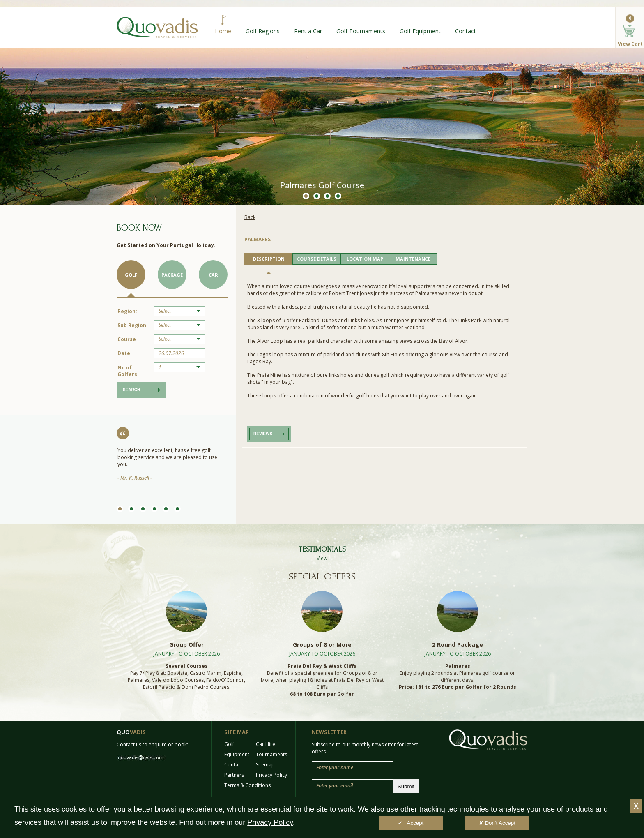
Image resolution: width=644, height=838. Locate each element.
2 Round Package (458, 645)
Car (213, 275)
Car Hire (266, 744)
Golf (131, 275)
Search (131, 390)
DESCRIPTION (269, 259)
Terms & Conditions (247, 785)
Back (250, 217)
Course (127, 339)
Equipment (237, 754)
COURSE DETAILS (317, 259)
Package (172, 275)
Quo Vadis (157, 28)
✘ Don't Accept (497, 823)
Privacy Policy (271, 775)
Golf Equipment (420, 31)
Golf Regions (263, 31)
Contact (466, 31)
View (322, 558)
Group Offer (186, 645)
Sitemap (265, 765)
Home (223, 31)
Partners (234, 775)
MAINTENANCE (413, 259)
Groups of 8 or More (322, 645)
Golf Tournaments (361, 31)
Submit (406, 786)
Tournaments (271, 754)
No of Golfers (127, 371)
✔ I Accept (411, 823)
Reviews (263, 434)
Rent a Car (308, 31)
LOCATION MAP (365, 259)
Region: (127, 311)
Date (124, 353)
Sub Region (132, 325)
